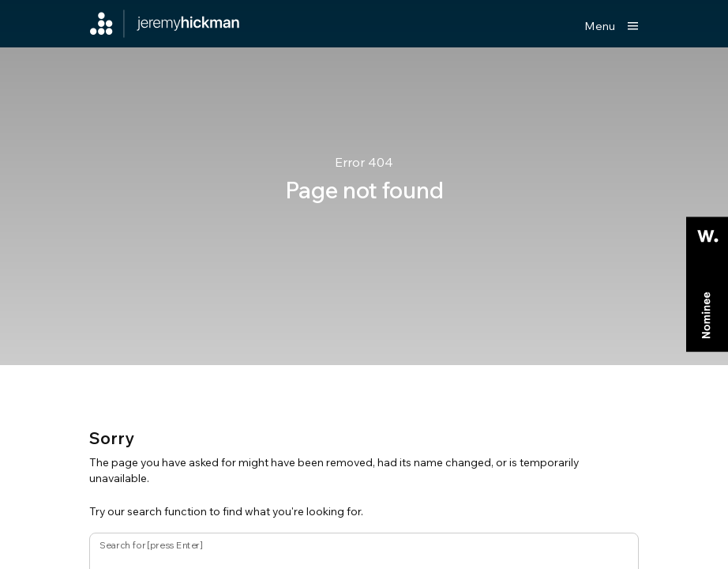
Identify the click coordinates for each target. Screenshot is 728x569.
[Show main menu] (612, 26)
